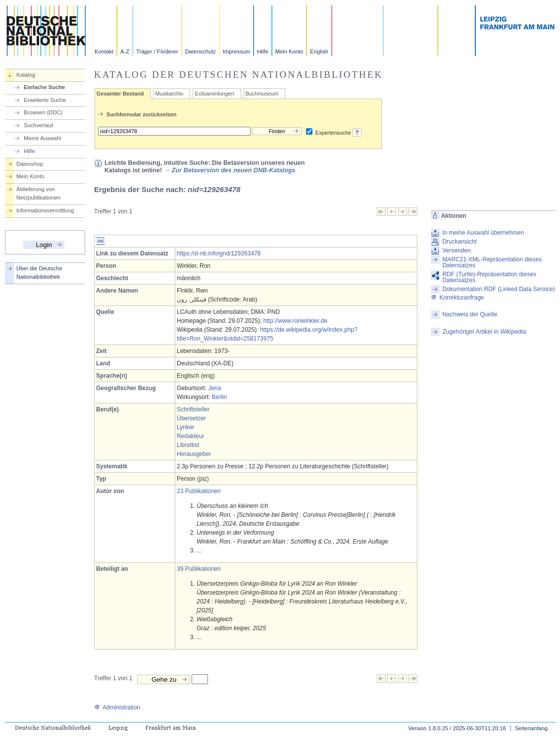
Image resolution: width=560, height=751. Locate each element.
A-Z (125, 51)
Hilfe (262, 51)
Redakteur (190, 436)
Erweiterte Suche (45, 100)
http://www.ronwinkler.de (295, 321)
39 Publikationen (199, 569)
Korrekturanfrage (457, 298)
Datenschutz (201, 51)
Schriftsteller (193, 409)
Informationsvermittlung (45, 210)
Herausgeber (194, 454)
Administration (117, 707)
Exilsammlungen (214, 94)
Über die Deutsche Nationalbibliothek (39, 273)
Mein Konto (289, 51)
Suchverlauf (38, 125)
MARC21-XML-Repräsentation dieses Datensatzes (492, 262)
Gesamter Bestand (120, 94)
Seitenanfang (531, 728)
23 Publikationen (199, 491)
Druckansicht (459, 242)
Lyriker (186, 427)
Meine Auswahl (42, 138)
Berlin (220, 397)
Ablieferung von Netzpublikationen (38, 193)
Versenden (456, 250)
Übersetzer (191, 418)
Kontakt (104, 51)
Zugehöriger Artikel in (484, 332)
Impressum (236, 51)
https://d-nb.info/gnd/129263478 (219, 253)
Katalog (26, 75)
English (319, 51)
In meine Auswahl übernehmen (483, 233)
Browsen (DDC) (43, 112)
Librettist (188, 445)
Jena (214, 388)
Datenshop (30, 164)
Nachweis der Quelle (470, 314)
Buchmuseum (262, 94)
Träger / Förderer (157, 51)
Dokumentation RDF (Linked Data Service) (498, 289)
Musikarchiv (169, 94)
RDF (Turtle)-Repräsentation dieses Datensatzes (489, 277)
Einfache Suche (44, 87)
